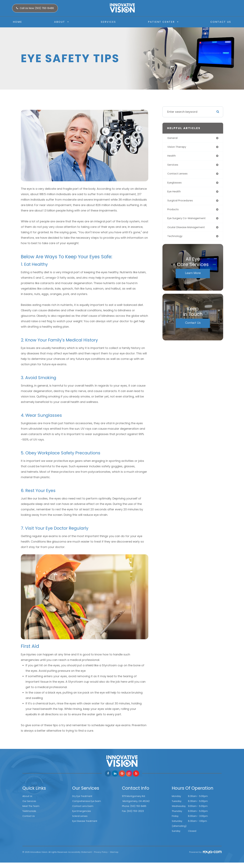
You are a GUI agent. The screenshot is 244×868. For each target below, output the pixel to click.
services (173, 166)
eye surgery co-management (188, 221)
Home (18, 22)
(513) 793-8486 (139, 806)
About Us (28, 796)
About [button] (61, 22)
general (173, 138)
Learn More (193, 276)
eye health (174, 193)
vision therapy (178, 147)
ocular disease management (187, 230)
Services (108, 22)
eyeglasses (175, 184)
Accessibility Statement (80, 852)
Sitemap (114, 852)
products (174, 212)
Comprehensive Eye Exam (87, 801)
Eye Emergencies (82, 811)
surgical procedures (181, 202)
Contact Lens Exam (83, 806)
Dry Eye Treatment (83, 796)
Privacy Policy (101, 852)
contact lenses (178, 175)
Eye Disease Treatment (86, 821)
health (172, 157)
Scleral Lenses (80, 816)
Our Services (30, 801)
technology (175, 239)
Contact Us (221, 22)
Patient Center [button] (163, 22)
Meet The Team (31, 806)
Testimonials (30, 811)
